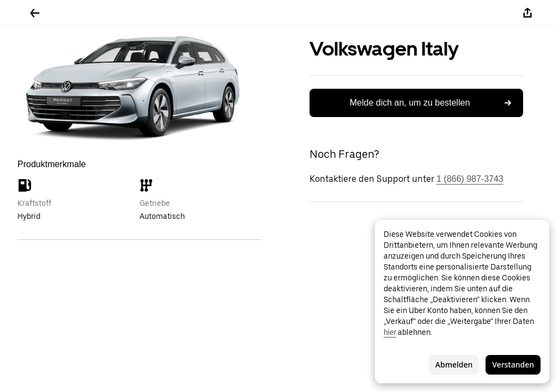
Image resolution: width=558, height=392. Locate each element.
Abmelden (454, 365)
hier (390, 332)
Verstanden (513, 365)
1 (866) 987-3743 (470, 179)
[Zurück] (35, 13)
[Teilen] (527, 13)
